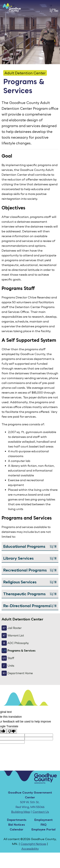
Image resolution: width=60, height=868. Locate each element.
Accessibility (30, 849)
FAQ (43, 825)
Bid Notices (17, 825)
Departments (17, 820)
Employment (43, 820)
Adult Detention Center (25, 73)
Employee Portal (43, 829)
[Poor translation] (12, 731)
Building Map (21, 812)
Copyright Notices (33, 844)
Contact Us (41, 812)
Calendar (17, 829)
